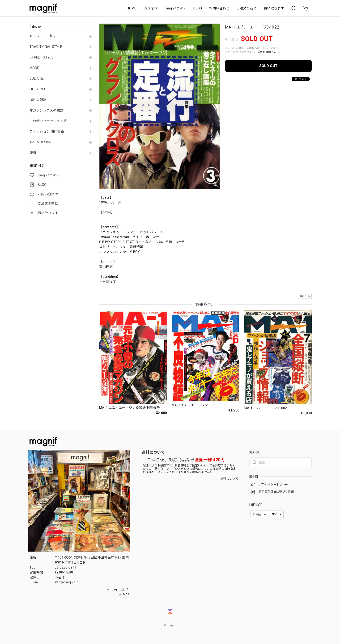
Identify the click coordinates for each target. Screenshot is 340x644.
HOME (132, 8)
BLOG (198, 8)
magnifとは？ (176, 8)
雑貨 (33, 153)
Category (151, 8)
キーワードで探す (43, 36)
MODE (34, 68)
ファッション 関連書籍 (47, 132)
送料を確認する (267, 52)
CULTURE (37, 79)
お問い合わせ (219, 8)
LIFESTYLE (38, 89)
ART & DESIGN (40, 142)
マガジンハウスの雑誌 (46, 110)
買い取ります (274, 8)
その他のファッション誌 (48, 121)
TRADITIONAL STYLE (46, 47)
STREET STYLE (41, 57)
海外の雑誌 (38, 100)
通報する (305, 296)
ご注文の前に (246, 8)
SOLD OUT (268, 66)
